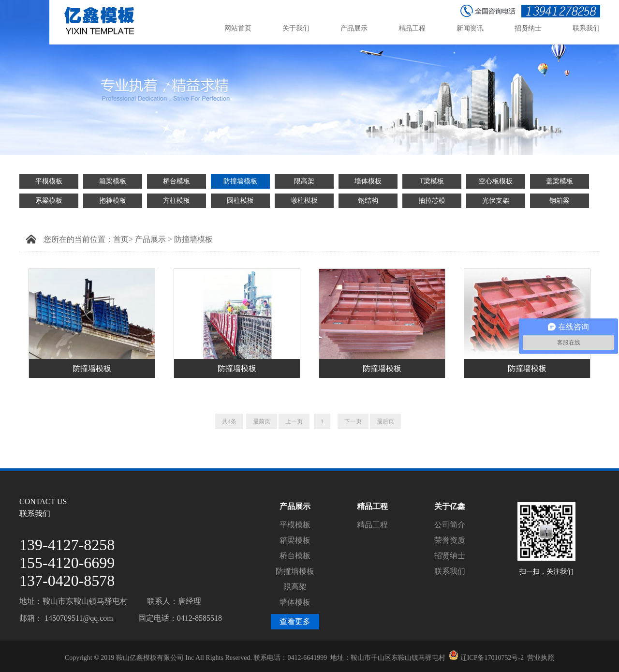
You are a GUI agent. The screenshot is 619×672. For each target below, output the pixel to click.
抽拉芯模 (432, 201)
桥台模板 (177, 181)
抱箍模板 (113, 201)
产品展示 (150, 239)
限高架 (304, 181)
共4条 (229, 421)
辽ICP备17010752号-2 (492, 658)
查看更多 (295, 621)
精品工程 (372, 525)
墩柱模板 (304, 201)
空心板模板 (496, 181)
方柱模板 (177, 201)
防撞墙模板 (240, 181)
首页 (121, 239)
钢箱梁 (560, 201)
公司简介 (450, 525)
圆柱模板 (240, 201)
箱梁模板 (113, 181)
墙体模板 (368, 181)
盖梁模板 (560, 181)
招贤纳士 (450, 556)
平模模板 (49, 181)
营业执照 (541, 658)
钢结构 (368, 201)
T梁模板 (432, 181)
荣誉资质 (450, 540)
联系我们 (450, 571)
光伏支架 (496, 201)
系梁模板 (49, 201)
